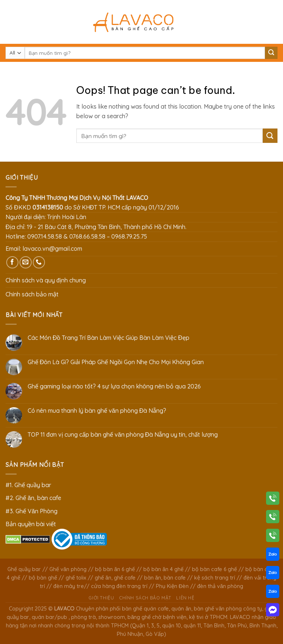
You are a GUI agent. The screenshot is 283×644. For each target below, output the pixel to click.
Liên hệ (185, 598)
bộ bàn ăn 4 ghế (163, 569)
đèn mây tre (69, 586)
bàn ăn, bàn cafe (165, 578)
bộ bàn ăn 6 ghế (115, 569)
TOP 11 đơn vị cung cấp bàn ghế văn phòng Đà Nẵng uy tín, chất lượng (123, 435)
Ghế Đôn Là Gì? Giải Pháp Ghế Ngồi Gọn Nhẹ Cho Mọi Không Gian (116, 362)
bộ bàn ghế (43, 578)
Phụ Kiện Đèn (172, 586)
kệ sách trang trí (215, 578)
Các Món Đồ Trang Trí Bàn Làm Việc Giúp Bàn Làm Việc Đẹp (109, 338)
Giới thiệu (101, 598)
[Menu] (10, 22)
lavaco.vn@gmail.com (52, 249)
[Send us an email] (26, 262)
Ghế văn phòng (68, 569)
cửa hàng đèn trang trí (119, 586)
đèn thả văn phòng (220, 586)
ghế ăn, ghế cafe (115, 578)
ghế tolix (76, 578)
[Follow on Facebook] (12, 262)
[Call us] (39, 262)
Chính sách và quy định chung (46, 280)
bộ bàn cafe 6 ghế (214, 569)
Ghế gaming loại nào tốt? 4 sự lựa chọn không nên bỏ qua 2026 (114, 386)
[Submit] (271, 53)
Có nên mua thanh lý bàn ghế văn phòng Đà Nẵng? (97, 411)
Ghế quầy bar (24, 569)
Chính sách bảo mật (32, 294)
